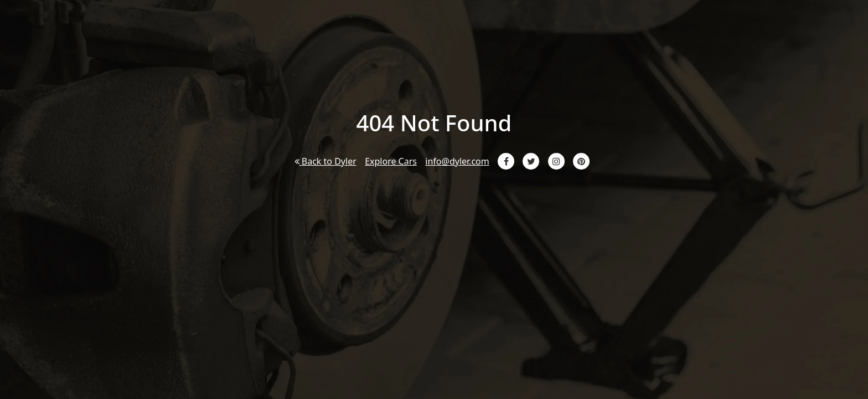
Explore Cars (391, 161)
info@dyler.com (457, 161)
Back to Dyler (325, 161)
